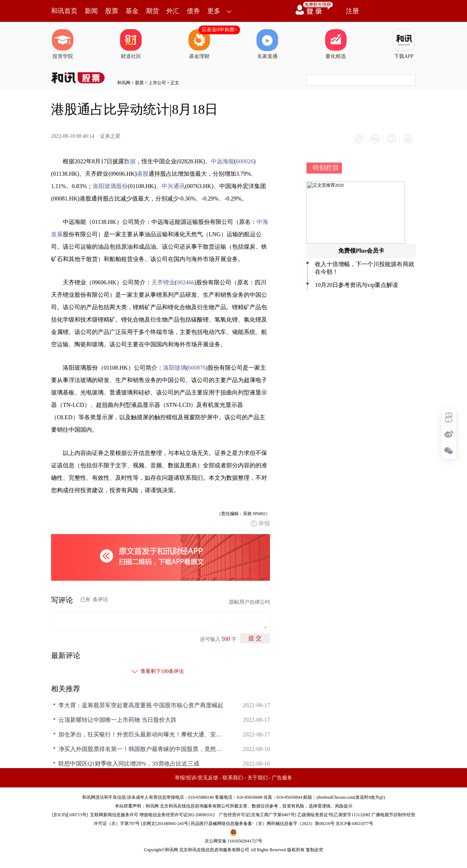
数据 (130, 161)
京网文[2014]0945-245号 (165, 823)
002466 (185, 282)
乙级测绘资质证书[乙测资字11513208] (334, 814)
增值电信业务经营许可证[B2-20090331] (177, 814)
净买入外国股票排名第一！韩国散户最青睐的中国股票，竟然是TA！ (142, 749)
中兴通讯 (173, 186)
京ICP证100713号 (70, 814)
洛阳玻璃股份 (110, 186)
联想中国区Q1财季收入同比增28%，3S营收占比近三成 (129, 763)
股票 (112, 11)
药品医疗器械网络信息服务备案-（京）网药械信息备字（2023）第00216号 (263, 823)
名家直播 (267, 44)
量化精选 (336, 44)
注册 (352, 11)
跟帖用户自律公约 (250, 602)
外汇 (173, 11)
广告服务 (282, 777)
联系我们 (233, 777)
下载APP (404, 44)
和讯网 (124, 83)
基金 (132, 11)
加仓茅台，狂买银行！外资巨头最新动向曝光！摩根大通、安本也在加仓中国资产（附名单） (142, 734)
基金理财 (199, 44)
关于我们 (258, 777)
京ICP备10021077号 (354, 823)
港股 (143, 173)
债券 (193, 11)
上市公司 (157, 83)
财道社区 (131, 44)
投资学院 (63, 44)
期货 (153, 11)
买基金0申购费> (219, 30)
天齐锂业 (163, 282)
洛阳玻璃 (175, 367)
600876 (197, 367)
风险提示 (344, 806)
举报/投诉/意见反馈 (197, 777)
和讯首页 (64, 11)
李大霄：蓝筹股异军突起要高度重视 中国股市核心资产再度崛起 (141, 705)
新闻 (91, 11)
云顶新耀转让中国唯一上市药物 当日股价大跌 (117, 719)
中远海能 (223, 161)
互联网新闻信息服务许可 (114, 814)
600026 (245, 161)
